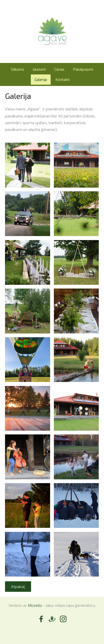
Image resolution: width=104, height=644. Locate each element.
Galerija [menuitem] (41, 79)
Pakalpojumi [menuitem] (83, 69)
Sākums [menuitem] (17, 69)
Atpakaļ (18, 586)
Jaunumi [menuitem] (39, 69)
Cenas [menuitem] (59, 69)
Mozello (35, 605)
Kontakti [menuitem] (63, 79)
